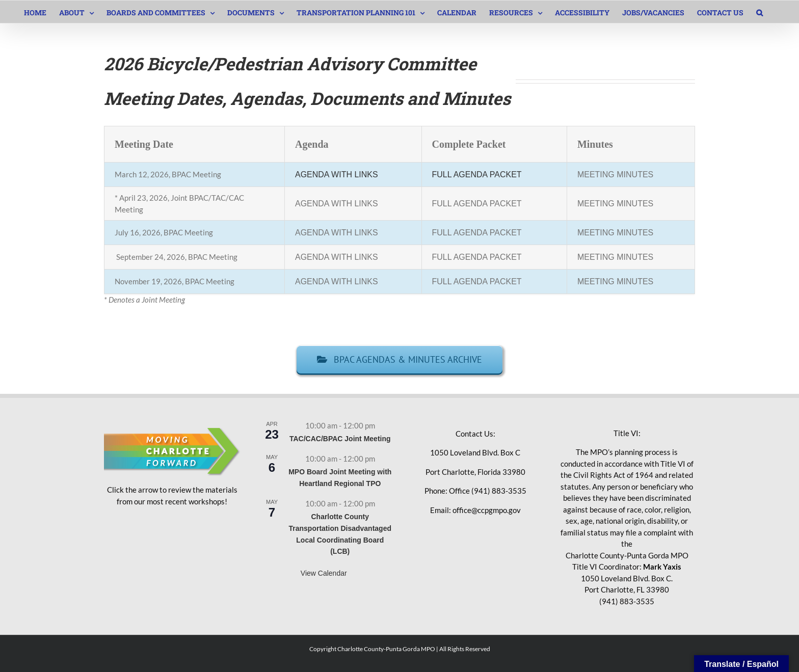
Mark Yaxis (662, 567)
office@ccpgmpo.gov (487, 510)
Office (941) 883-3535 (488, 491)
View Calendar (324, 573)
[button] (760, 12)
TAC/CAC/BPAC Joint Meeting (340, 439)
